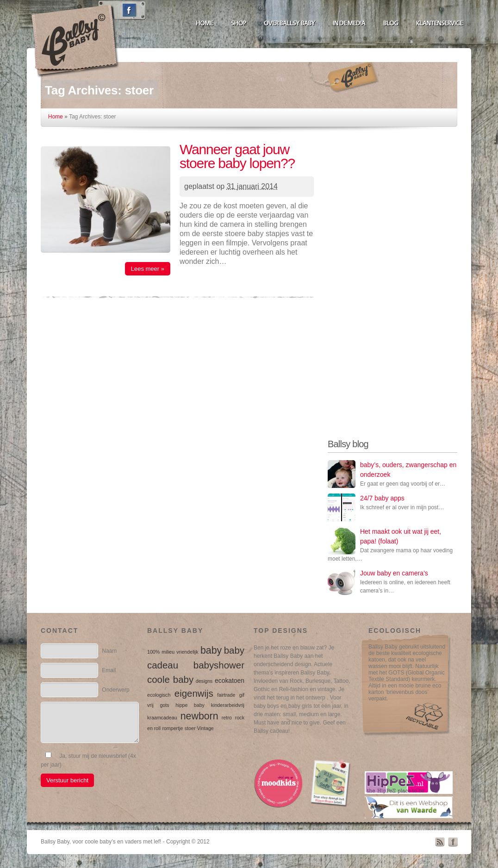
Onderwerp (115, 690)
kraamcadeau (162, 718)
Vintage (205, 728)
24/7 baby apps (382, 498)
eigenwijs (194, 693)
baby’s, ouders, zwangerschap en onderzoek (408, 470)
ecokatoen (230, 681)
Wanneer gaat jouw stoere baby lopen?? (237, 156)
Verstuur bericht (67, 780)
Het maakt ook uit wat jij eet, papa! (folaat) (401, 536)
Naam (109, 651)
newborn (199, 716)
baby (211, 650)
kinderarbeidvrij (228, 705)
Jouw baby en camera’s (394, 573)
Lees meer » (148, 269)
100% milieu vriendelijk (173, 652)
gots (164, 705)
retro (227, 718)
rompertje (172, 728)
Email (109, 670)
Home (56, 117)
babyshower (219, 665)
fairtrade (226, 695)
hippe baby (190, 705)
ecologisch (159, 695)
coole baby (170, 679)
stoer (190, 728)
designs (204, 681)
